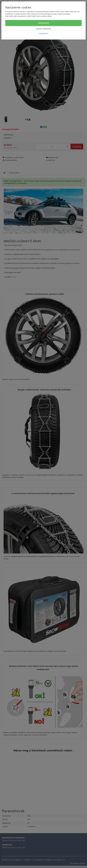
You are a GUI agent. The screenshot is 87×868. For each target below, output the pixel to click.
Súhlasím (43, 23)
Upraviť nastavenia (44, 29)
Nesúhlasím (44, 33)
